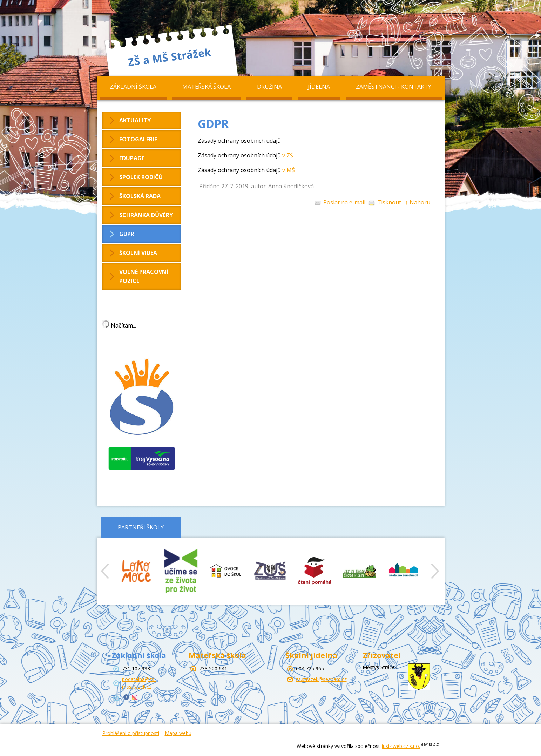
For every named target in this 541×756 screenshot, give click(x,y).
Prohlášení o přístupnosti (131, 733)
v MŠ (289, 170)
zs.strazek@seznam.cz (321, 679)
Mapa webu (178, 733)
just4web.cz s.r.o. (401, 746)
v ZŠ (288, 155)
